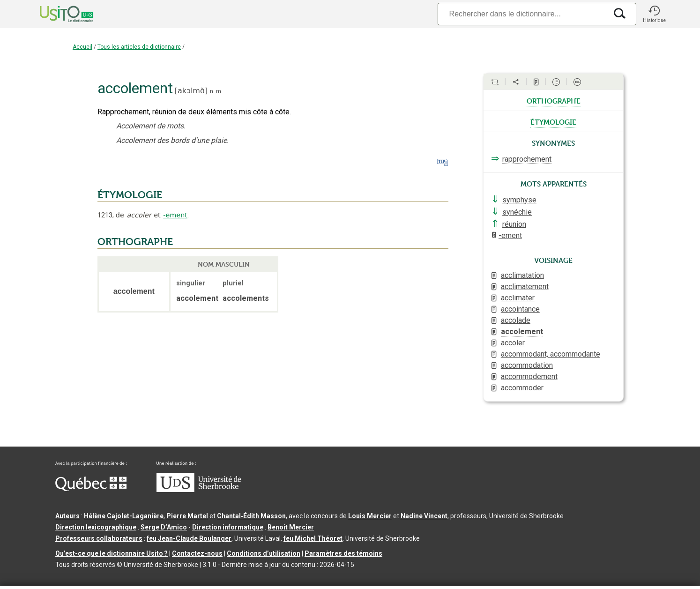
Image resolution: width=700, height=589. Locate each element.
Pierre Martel (187, 516)
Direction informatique (228, 527)
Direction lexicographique (96, 527)
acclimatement (525, 287)
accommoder (522, 388)
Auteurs (67, 516)
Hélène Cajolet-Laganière (124, 516)
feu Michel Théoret (313, 538)
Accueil (82, 47)
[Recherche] (522, 14)
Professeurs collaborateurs (99, 538)
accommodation (527, 365)
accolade (516, 320)
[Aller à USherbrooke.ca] (199, 490)
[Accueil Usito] (56, 14)
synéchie (517, 212)
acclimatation (522, 275)
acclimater (518, 298)
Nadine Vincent (424, 516)
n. (212, 91)
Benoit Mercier (291, 527)
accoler (513, 343)
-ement (175, 215)
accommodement (529, 377)
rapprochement (527, 159)
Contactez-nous (197, 553)
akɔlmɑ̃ (191, 91)
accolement (522, 332)
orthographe (554, 100)
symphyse (519, 200)
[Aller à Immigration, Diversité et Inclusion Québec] (91, 489)
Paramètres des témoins (343, 553)
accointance (520, 309)
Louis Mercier (370, 516)
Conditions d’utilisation (264, 553)
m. (219, 91)
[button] (654, 14)
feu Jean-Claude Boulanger (189, 538)
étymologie (553, 121)
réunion (514, 224)
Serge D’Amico (164, 527)
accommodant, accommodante (551, 354)
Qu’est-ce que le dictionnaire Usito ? (112, 553)
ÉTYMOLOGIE (130, 195)
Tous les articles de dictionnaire (139, 47)
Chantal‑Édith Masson (251, 516)
